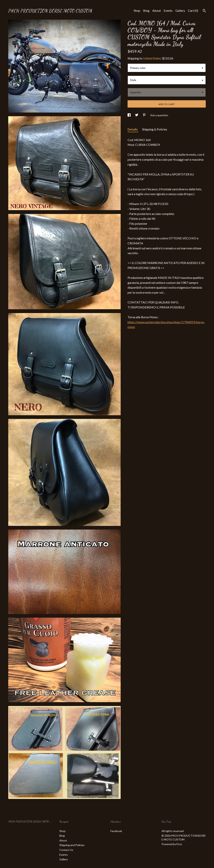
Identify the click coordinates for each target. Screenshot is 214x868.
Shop (137, 10)
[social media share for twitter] (137, 115)
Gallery (180, 10)
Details (133, 129)
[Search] (204, 11)
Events (168, 10)
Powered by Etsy (172, 844)
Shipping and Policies (72, 845)
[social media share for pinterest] (145, 115)
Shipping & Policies (155, 129)
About (157, 10)
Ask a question (159, 115)
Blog (146, 10)
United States (152, 58)
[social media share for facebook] (129, 115)
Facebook (116, 831)
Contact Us (66, 850)
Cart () (193, 10)
